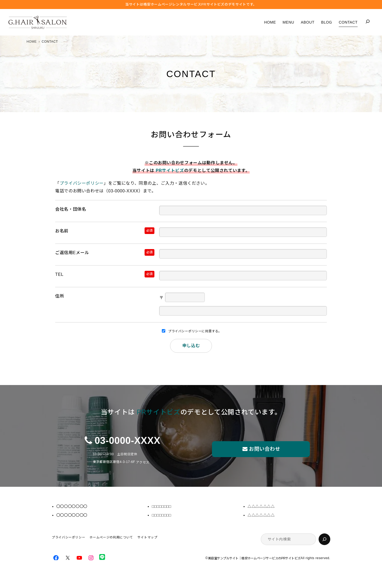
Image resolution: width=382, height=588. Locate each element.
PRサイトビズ (170, 171)
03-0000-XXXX (128, 441)
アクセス (143, 462)
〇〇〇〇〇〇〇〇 (72, 506)
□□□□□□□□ (161, 506)
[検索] (324, 539)
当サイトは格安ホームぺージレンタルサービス (191, 5)
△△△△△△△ (261, 506)
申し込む (191, 346)
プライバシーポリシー (82, 183)
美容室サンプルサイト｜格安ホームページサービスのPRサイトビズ (254, 558)
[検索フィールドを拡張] (368, 21)
